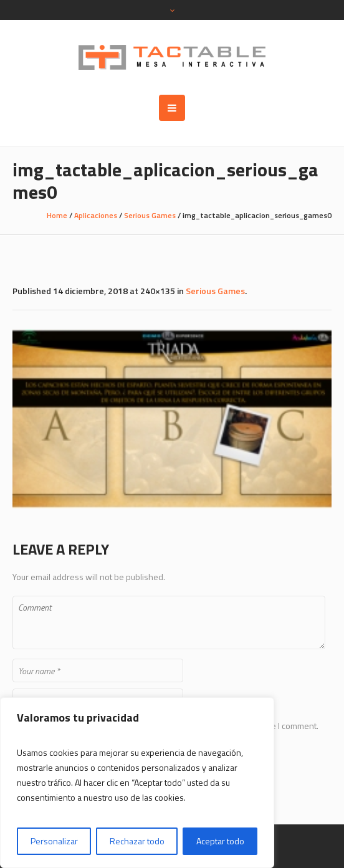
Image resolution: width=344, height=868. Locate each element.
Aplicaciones (96, 215)
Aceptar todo (220, 841)
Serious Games (150, 215)
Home (57, 215)
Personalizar (54, 841)
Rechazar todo (137, 841)
